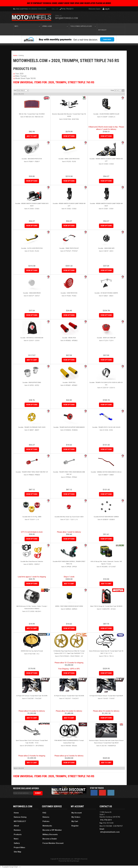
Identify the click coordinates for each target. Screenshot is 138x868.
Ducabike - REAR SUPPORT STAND (32, 383)
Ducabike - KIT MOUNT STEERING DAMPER (106, 293)
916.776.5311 (106, 820)
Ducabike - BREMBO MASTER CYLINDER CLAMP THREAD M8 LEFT (69, 205)
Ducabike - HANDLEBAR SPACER (32, 293)
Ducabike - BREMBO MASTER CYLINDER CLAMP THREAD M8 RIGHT (106, 205)
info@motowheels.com (67, 18)
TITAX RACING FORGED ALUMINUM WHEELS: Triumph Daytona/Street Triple (69, 742)
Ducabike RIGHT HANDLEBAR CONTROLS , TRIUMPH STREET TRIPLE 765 (69, 563)
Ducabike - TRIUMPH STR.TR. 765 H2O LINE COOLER (106, 427)
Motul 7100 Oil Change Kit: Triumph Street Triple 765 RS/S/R (106, 606)
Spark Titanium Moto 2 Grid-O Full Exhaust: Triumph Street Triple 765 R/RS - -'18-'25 (32, 742)
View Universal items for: (54, 82)
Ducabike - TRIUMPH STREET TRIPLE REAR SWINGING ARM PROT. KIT (69, 473)
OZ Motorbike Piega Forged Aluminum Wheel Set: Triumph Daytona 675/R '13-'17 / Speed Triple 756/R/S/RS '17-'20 (69, 652)
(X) (14, 74)
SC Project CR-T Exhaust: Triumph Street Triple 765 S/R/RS (32, 696)
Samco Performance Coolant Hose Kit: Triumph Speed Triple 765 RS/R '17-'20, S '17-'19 (106, 652)
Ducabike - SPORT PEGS (69, 383)
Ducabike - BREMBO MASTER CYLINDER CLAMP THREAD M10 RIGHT (32, 205)
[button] (27, 26)
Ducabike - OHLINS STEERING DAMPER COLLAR (106, 114)
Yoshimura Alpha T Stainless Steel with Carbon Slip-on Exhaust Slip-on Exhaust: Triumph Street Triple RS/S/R (106, 742)
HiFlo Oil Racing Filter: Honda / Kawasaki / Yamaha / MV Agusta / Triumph (106, 563)
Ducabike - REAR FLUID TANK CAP (106, 338)
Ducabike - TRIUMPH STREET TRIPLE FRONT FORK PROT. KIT (32, 472)
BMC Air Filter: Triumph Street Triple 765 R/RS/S (32, 114)
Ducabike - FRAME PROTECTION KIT (69, 248)
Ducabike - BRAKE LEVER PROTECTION (69, 159)
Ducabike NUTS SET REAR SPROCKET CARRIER (106, 517)
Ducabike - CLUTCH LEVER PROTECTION (32, 248)
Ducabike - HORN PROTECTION (69, 293)
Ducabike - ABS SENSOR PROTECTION (32, 159)
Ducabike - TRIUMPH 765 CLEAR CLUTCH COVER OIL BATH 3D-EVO (106, 384)
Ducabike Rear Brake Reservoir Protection (32, 562)
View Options (69, 136)
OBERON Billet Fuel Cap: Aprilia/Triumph (32, 651)
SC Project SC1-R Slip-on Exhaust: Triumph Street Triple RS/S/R (106, 696)
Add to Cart (32, 136)
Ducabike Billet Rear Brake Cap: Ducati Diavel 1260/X (69, 517)
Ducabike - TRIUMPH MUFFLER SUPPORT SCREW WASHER (69, 427)
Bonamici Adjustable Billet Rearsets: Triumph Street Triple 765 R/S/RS (69, 115)
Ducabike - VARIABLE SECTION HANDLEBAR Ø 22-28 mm (106, 472)
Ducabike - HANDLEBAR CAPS (106, 248)
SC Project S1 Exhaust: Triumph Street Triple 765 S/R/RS (69, 696)
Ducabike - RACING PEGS (69, 338)
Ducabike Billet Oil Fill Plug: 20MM (32, 517)
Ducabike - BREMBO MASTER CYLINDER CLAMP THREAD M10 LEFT (106, 160)
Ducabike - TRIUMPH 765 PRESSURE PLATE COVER (32, 427)
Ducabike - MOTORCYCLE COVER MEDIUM (32, 338)
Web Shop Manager (73, 861)
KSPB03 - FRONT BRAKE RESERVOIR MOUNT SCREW (69, 606)
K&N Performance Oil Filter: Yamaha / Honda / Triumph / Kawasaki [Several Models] (32, 607)
